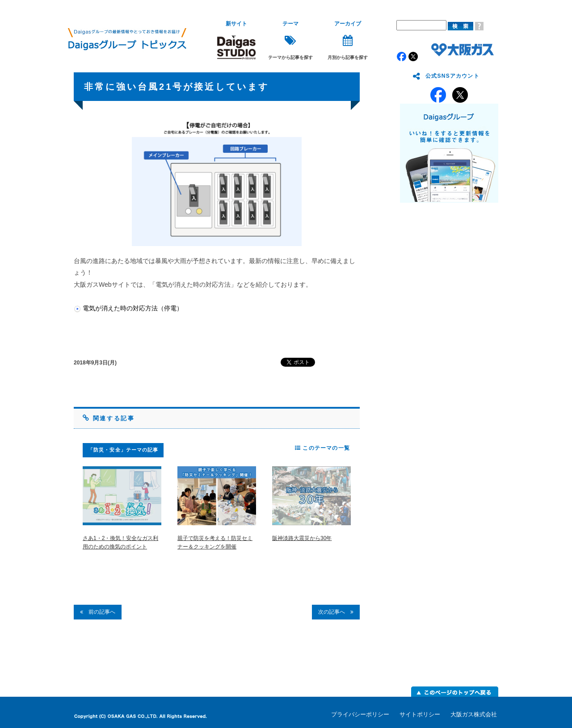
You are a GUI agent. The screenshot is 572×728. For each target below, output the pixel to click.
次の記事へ (336, 612)
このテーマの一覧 (322, 448)
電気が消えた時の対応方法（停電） (133, 308)
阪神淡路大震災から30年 (302, 538)
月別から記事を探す (348, 40)
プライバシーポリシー (360, 714)
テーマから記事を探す (290, 40)
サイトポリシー (420, 714)
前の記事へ (98, 612)
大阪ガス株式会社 (474, 714)
